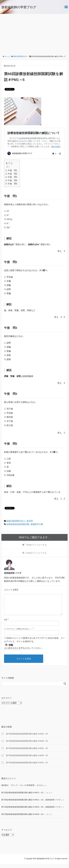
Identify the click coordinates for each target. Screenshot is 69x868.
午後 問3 (12, 177)
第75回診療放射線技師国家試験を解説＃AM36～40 (27, 745)
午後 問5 (12, 184)
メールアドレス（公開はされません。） (18, 633)
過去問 (30, 521)
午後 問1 (12, 170)
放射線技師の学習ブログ (19, 7)
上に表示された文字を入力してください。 (24, 652)
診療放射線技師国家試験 (18, 524)
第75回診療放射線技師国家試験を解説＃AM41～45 (27, 738)
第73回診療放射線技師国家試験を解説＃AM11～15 (22, 797)
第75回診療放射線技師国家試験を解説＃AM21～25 (27, 767)
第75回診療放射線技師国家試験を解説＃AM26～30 (27, 760)
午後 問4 (12, 180)
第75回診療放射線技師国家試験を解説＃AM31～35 (27, 752)
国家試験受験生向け (16, 521)
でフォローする (36, 545)
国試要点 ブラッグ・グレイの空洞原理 (18, 789)
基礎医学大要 (37, 524)
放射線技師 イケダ (53, 804)
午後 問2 (12, 174)
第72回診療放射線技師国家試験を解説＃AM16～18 (22, 811)
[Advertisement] (34, 33)
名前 (6, 624)
